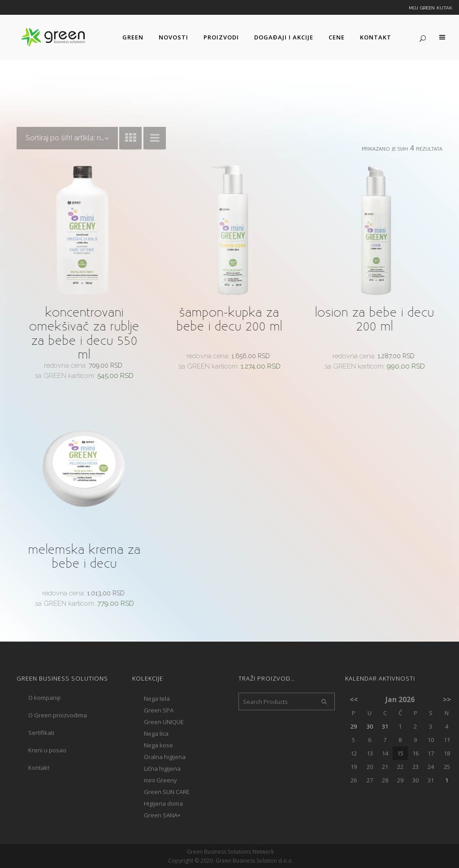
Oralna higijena (165, 757)
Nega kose (158, 745)
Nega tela (157, 699)
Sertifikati (41, 733)
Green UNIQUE (164, 722)
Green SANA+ (162, 815)
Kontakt (39, 768)
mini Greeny (160, 780)
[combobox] (67, 138)
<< (354, 699)
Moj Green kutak (431, 7)
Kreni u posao (47, 750)
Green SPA (159, 710)
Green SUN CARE (167, 792)
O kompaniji (44, 698)
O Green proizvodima (58, 715)
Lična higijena (162, 768)
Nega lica (156, 733)
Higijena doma (163, 803)
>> (447, 699)
